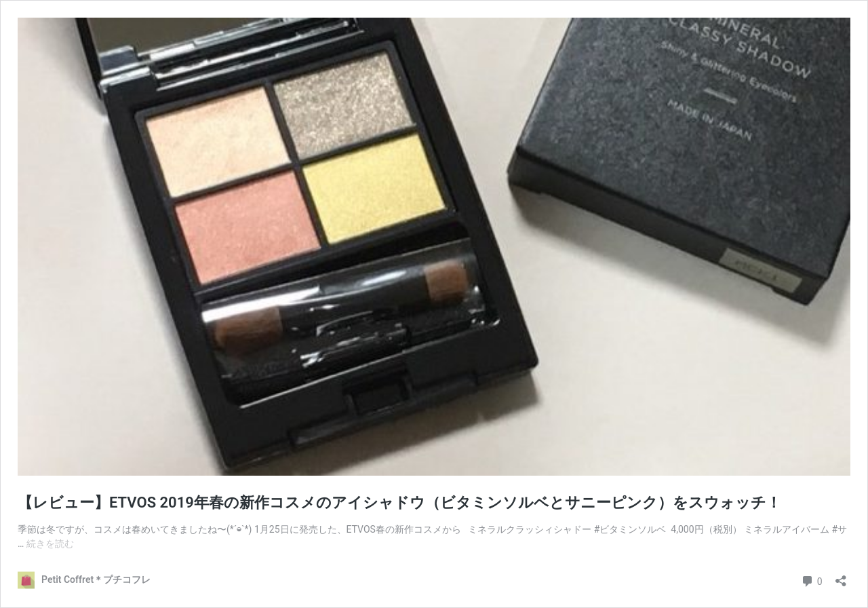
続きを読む (50, 544)
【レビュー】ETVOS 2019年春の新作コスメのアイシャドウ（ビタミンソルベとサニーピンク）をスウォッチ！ (399, 502)
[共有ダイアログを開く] (841, 576)
